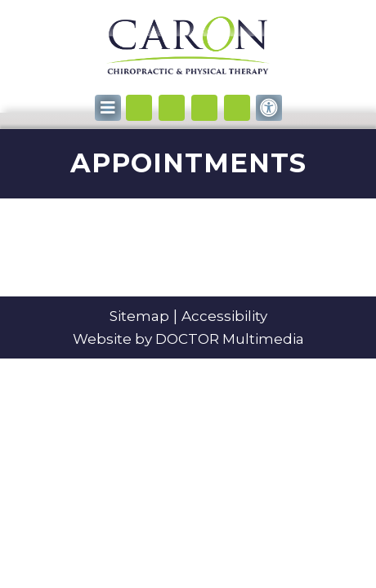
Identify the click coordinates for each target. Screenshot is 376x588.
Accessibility (224, 316)
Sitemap (139, 316)
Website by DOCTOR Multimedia (188, 339)
